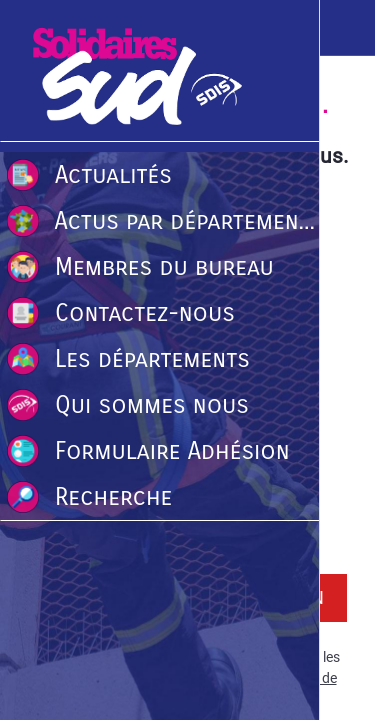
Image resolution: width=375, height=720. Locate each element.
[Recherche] (347, 28)
